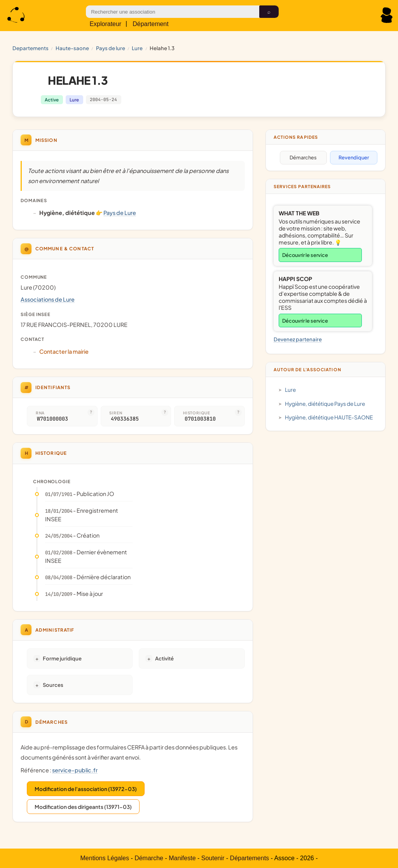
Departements (31, 48)
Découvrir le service (305, 255)
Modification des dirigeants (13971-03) (83, 807)
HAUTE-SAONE (72, 48)
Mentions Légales (105, 858)
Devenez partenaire (298, 339)
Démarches (303, 157)
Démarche (149, 858)
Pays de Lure (111, 48)
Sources (53, 685)
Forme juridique (62, 658)
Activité (164, 658)
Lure (137, 48)
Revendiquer (354, 157)
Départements (250, 858)
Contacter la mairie (64, 351)
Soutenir (213, 858)
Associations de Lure (48, 299)
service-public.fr (75, 770)
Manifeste (182, 858)
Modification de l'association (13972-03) (86, 789)
